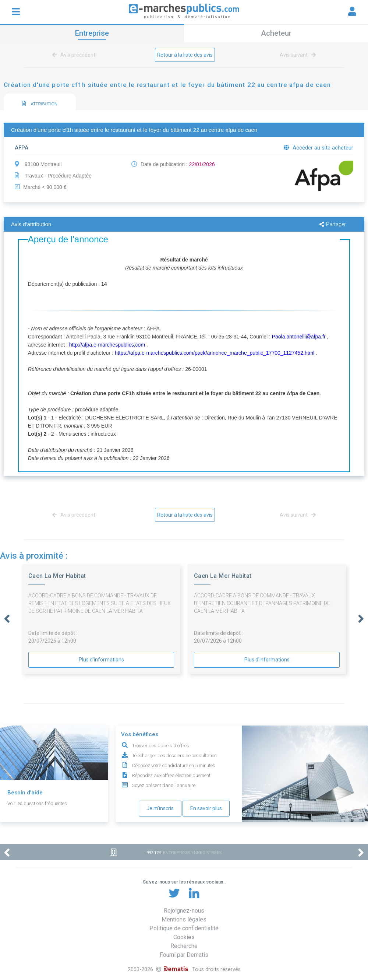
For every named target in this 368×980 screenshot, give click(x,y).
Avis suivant (296, 55)
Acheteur (276, 33)
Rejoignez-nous (184, 911)
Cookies (184, 937)
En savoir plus (206, 808)
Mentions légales (184, 919)
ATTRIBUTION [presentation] (40, 103)
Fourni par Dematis (184, 955)
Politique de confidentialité (184, 928)
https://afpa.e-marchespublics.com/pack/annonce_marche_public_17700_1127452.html (215, 353)
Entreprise (92, 33)
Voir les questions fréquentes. (38, 803)
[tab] (40, 102)
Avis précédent (75, 55)
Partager (333, 224)
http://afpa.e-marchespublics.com (107, 345)
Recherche (184, 946)
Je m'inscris (160, 808)
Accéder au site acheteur (319, 148)
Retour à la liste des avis (185, 55)
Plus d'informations (101, 660)
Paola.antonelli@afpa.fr (299, 337)
